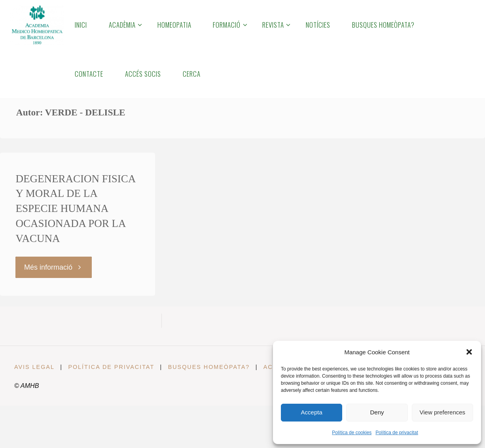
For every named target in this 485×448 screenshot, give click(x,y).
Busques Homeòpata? (209, 367)
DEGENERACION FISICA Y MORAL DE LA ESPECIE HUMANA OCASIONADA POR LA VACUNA (76, 209)
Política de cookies (352, 433)
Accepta (312, 412)
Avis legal (34, 367)
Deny (377, 412)
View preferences (443, 412)
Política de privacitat (397, 433)
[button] (469, 352)
